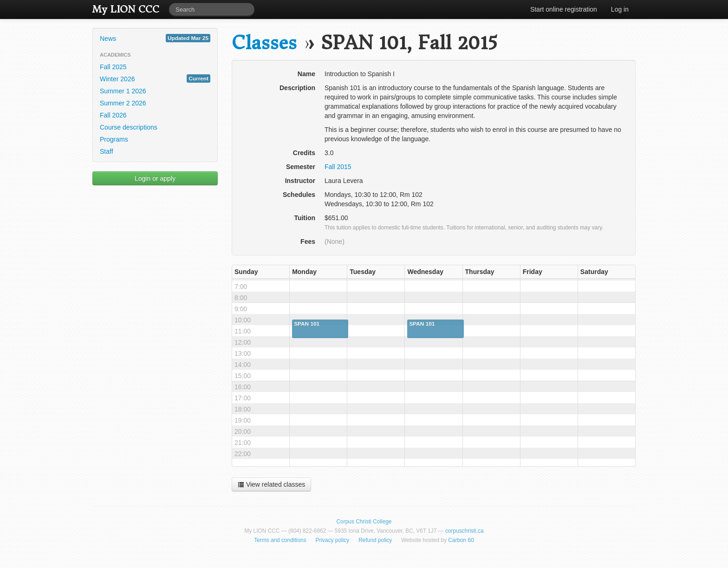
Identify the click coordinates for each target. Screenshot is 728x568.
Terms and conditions (280, 540)
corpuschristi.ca (465, 531)
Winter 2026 (155, 78)
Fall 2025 (113, 67)
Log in (620, 9)
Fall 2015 (338, 167)
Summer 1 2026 (123, 91)
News (155, 38)
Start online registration (564, 9)
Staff (107, 151)
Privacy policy (333, 540)
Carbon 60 (461, 540)
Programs (114, 139)
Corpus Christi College (364, 522)
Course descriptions (129, 127)
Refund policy (375, 540)
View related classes (271, 484)
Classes (264, 43)
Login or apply (155, 178)
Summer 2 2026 (123, 103)
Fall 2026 (113, 115)
